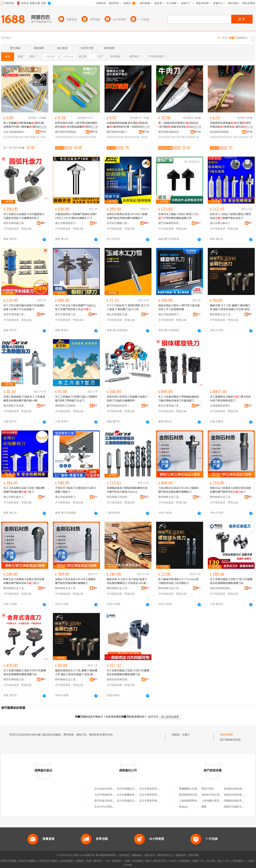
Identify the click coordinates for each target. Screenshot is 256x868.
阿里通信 (185, 861)
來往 (220, 861)
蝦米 (148, 861)
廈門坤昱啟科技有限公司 (118, 406)
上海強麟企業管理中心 (214, 801)
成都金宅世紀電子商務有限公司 (219, 795)
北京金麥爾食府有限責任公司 (133, 795)
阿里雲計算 (159, 861)
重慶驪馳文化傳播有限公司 (194, 789)
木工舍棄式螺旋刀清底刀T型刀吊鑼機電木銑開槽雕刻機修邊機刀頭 (231, 581)
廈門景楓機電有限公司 (170, 223)
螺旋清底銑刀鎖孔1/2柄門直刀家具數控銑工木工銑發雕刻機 (179, 307)
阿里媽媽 (137, 861)
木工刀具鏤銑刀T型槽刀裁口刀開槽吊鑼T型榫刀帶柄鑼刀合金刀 (76, 399)
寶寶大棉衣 (208, 789)
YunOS (173, 861)
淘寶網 (79, 861)
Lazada (128, 865)
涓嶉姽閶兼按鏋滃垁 (67, 137)
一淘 (107, 861)
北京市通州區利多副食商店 (154, 795)
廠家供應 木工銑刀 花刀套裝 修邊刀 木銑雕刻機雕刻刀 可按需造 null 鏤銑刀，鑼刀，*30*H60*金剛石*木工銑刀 (128, 581)
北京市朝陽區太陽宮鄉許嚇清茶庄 (136, 789)
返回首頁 (153, 717)
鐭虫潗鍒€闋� (28, 137)
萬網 (195, 861)
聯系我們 (181, 855)
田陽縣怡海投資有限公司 (238, 801)
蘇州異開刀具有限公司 (15, 406)
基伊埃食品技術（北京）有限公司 (113, 801)
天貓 (89, 861)
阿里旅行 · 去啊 (121, 861)
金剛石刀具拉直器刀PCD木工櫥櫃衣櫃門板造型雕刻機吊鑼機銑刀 (75, 581)
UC (202, 861)
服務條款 (137, 855)
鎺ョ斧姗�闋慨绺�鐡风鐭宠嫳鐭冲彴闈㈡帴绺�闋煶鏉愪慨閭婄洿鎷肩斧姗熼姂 (24, 125)
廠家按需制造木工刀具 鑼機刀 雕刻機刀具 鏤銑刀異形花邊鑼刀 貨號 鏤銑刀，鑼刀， (76, 673)
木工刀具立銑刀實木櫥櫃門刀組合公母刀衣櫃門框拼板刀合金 (76, 307)
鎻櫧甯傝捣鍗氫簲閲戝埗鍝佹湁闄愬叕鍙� (222, 132)
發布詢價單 (227, 735)
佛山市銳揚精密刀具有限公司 (170, 314)
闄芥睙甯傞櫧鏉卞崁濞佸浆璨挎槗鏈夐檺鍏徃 (118, 132)
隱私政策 (150, 855)
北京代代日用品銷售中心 (108, 807)
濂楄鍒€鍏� (132, 137)
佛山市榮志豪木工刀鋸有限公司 (222, 223)
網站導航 (194, 855)
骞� (43, 132)
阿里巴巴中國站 (48, 861)
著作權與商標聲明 (106, 855)
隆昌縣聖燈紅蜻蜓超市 (192, 795)
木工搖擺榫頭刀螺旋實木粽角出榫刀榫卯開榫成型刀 (230, 399)
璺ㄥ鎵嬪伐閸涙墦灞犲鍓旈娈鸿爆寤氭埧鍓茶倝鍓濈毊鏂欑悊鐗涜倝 (179, 125)
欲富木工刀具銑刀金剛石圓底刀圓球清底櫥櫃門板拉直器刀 (230, 216)
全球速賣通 (66, 861)
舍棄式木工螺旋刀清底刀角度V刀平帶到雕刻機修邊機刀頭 (178, 216)
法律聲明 (124, 855)
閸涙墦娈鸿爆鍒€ (186, 137)
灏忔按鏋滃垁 (241, 137)
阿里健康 (238, 861)
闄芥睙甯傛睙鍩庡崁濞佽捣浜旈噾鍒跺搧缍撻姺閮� (170, 132)
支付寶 (211, 861)
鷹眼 (204, 807)
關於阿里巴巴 (165, 855)
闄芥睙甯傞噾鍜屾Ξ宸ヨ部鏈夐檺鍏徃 (67, 132)
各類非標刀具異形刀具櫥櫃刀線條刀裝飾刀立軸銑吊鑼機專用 (127, 399)
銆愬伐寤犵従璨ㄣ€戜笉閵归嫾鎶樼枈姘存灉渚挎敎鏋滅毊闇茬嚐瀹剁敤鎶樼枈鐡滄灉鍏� (76, 125)
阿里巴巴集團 (8, 861)
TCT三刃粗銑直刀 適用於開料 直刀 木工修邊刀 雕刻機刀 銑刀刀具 (128, 307)
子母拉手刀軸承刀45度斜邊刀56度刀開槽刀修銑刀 (76, 490)
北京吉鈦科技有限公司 (107, 789)
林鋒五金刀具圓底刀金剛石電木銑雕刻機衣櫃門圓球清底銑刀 (230, 490)
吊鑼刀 (186, 735)
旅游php (183, 807)
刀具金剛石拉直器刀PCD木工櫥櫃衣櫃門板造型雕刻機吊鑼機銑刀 (179, 490)
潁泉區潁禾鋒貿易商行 (118, 679)
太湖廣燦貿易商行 (220, 406)
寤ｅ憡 (42, 127)
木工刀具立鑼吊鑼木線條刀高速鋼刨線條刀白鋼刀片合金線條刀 (24, 307)
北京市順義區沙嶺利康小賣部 (133, 801)
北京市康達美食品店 (151, 801)
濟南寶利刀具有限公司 (67, 406)
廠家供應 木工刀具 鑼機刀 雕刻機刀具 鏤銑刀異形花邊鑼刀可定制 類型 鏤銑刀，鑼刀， (230, 308)
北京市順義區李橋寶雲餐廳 (110, 795)
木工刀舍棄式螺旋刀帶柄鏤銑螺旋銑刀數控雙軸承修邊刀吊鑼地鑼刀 (179, 399)
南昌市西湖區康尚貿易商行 (222, 588)
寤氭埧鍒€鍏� (115, 137)
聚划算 (97, 861)
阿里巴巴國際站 (28, 861)
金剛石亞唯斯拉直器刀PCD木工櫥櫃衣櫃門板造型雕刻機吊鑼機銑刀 (127, 216)
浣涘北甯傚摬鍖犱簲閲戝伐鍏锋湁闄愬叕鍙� (15, 132)
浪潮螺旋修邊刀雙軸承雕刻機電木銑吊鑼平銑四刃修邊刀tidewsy (127, 490)
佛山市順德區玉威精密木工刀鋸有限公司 (118, 314)
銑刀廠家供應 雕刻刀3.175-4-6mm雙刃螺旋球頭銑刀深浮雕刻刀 (178, 581)
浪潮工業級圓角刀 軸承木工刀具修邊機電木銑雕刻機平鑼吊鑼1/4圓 (24, 399)
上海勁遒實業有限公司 (192, 801)
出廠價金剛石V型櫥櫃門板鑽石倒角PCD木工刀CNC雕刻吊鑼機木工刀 (76, 216)
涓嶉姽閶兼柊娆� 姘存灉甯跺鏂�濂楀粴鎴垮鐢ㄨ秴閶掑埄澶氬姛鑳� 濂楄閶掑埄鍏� (127, 125)
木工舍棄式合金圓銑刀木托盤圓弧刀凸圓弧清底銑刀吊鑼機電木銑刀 (24, 216)
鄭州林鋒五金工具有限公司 (222, 314)
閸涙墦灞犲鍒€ (167, 137)
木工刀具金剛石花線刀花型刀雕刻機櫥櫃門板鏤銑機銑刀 (24, 490)
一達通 (250, 861)
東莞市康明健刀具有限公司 (15, 223)
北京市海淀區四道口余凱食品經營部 (160, 789)
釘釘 (227, 861)
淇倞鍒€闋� (11, 137)
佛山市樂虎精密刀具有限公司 (67, 223)
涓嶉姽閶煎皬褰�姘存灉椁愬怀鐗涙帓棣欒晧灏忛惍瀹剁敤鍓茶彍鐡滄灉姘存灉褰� (231, 125)
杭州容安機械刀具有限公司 (118, 223)
